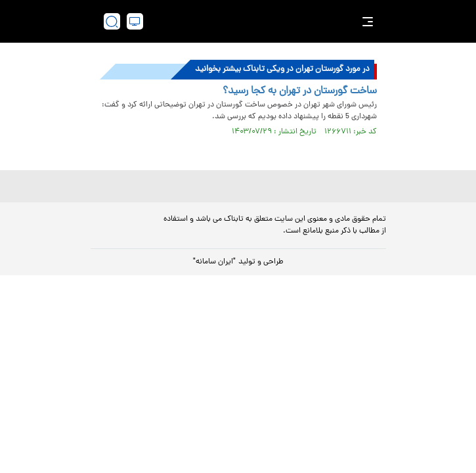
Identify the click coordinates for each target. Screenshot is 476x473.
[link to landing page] (242, 21)
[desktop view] (135, 21)
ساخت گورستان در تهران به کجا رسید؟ (300, 91)
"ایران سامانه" (214, 262)
